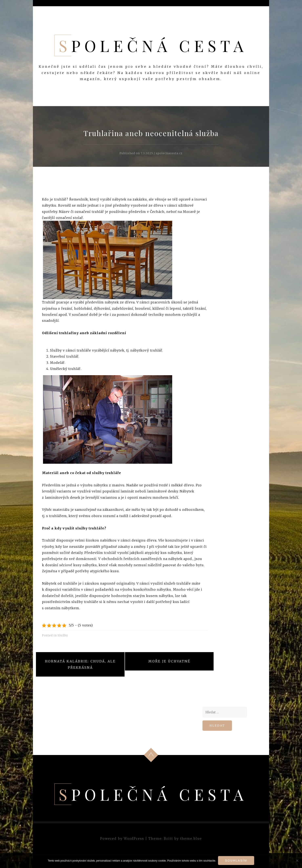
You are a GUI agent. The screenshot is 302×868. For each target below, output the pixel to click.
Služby (63, 635)
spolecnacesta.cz (169, 153)
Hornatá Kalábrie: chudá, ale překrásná (80, 664)
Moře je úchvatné (169, 661)
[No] (297, 861)
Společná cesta (153, 45)
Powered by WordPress (122, 838)
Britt (168, 838)
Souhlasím (236, 861)
